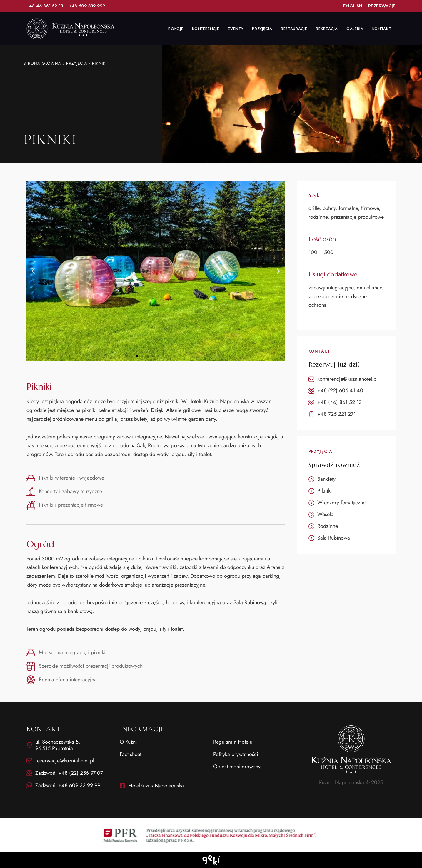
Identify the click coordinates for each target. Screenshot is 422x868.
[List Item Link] (45, 6)
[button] (33, 271)
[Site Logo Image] (71, 29)
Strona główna (42, 63)
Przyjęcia (77, 63)
